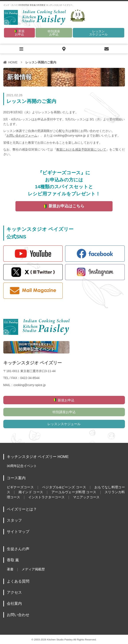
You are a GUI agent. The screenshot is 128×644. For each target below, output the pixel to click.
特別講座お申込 (54, 33)
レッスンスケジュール (98, 33)
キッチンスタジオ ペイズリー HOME (38, 457)
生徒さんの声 (18, 549)
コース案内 (16, 478)
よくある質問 (18, 581)
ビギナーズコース (20, 487)
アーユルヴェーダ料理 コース (74, 492)
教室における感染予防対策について (81, 149)
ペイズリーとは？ (22, 509)
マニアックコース (86, 497)
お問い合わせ (18, 615)
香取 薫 (13, 560)
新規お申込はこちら (66, 206)
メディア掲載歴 (33, 569)
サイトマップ (18, 532)
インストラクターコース (46, 497)
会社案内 (14, 604)
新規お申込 (20, 33)
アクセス (14, 592)
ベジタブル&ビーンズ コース (64, 487)
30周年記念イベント (22, 466)
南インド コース (31, 492)
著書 (10, 569)
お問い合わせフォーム (22, 135)
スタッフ (14, 520)
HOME (13, 62)
